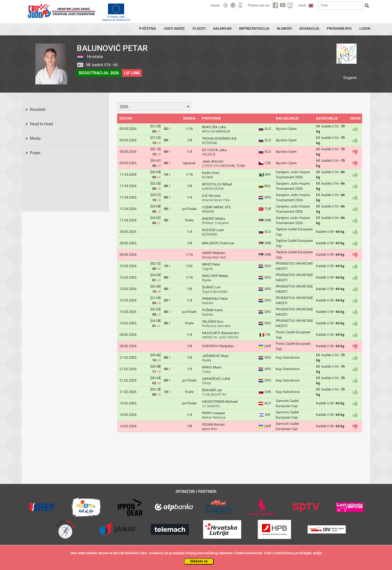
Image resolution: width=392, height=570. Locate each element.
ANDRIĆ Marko (214, 219)
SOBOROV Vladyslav (218, 346)
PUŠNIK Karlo (212, 310)
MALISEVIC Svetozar (218, 243)
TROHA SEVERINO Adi (219, 138)
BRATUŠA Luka (214, 127)
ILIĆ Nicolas (211, 196)
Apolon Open (286, 129)
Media (35, 138)
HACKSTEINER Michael (220, 402)
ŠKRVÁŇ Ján (212, 390)
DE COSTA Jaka (214, 150)
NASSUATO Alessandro (221, 333)
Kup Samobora (288, 357)
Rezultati (38, 109)
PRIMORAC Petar (215, 299)
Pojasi (35, 153)
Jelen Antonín (213, 161)
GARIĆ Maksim (214, 253)
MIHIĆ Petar (211, 264)
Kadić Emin (211, 173)
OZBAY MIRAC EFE (216, 207)
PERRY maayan (214, 413)
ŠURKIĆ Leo (211, 287)
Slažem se (199, 561)
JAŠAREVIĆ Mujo (215, 356)
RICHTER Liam (213, 230)
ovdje (317, 553)
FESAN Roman (213, 424)
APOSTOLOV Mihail (217, 184)
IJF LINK (132, 73)
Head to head (41, 124)
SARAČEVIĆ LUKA (216, 379)
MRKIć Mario (212, 367)
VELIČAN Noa (213, 321)
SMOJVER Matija (215, 276)
